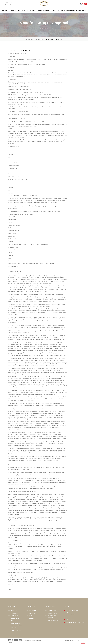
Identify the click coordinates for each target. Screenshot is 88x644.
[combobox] (86, 4)
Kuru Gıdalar (13, 11)
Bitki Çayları (22, 11)
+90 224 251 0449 (6, 3)
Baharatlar (5, 11)
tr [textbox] (86, 4)
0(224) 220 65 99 (72, 619)
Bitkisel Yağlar (31, 11)
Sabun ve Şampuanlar (50, 11)
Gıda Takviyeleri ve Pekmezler (66, 11)
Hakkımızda (33, 611)
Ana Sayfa (29, 39)
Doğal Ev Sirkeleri (81, 11)
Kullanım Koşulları (53, 611)
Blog (31, 616)
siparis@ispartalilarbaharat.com (10, 5)
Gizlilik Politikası (53, 613)
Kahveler (39, 11)
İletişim (32, 618)
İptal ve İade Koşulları (54, 620)
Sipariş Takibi (33, 613)
